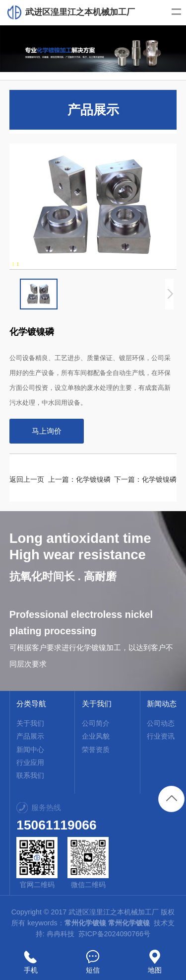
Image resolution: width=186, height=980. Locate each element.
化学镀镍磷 (93, 479)
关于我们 (30, 723)
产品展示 (30, 736)
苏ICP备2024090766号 (114, 934)
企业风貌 (96, 736)
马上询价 (47, 431)
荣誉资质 (96, 750)
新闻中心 (30, 750)
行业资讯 (161, 736)
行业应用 (30, 762)
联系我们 (30, 775)
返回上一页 (27, 479)
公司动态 (161, 723)
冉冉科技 (61, 934)
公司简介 (96, 723)
